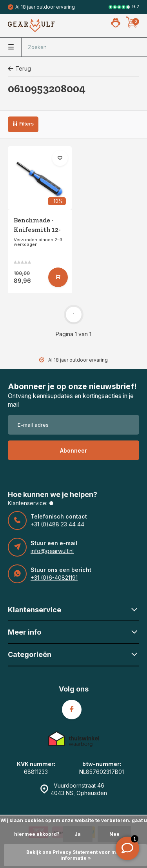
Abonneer (73, 450)
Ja (78, 834)
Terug (19, 68)
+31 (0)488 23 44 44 (57, 524)
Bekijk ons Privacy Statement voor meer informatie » (75, 855)
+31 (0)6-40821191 (54, 578)
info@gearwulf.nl (52, 551)
